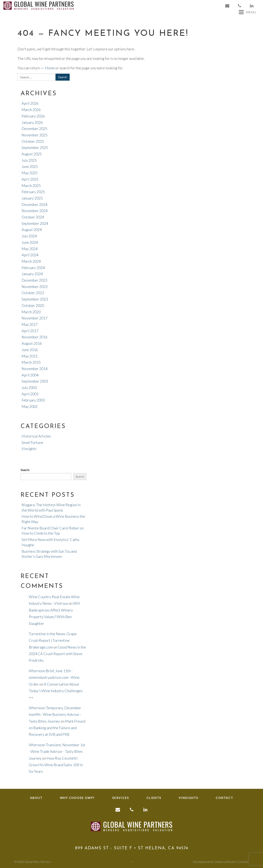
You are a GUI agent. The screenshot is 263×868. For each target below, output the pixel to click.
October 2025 (33, 141)
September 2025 (35, 147)
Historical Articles (36, 436)
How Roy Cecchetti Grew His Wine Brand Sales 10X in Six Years (56, 765)
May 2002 (30, 406)
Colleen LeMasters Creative (231, 862)
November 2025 (35, 135)
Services (121, 798)
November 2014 (35, 369)
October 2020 (33, 305)
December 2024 (34, 204)
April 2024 (30, 255)
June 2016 (30, 350)
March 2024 (31, 261)
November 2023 (35, 287)
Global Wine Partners (38, 862)
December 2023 (34, 280)
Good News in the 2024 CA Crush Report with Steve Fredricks (57, 654)
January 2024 (32, 274)
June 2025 (30, 166)
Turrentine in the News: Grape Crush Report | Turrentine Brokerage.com (53, 640)
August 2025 (32, 154)
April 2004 (30, 375)
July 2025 (29, 160)
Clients (154, 798)
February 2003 (33, 400)
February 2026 (33, 116)
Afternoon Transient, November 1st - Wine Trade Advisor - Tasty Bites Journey (57, 751)
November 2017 (35, 318)
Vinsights (29, 449)
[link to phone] (240, 6)
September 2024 (35, 223)
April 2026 (30, 103)
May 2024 (30, 249)
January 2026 (32, 122)
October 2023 (33, 293)
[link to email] (227, 6)
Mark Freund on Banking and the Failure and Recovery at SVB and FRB (57, 728)
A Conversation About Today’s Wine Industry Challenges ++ (56, 691)
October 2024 (33, 217)
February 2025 (33, 192)
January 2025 (32, 198)
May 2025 (30, 173)
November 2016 (35, 337)
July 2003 (29, 388)
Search (25, 470)
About (36, 798)
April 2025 (30, 179)
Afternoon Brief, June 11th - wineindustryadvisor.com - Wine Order (54, 677)
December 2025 (34, 129)
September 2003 (35, 381)
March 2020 (31, 312)
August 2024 (32, 230)
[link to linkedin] (252, 6)
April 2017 (30, 331)
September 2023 (35, 299)
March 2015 (31, 362)
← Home (48, 68)
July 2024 (29, 236)
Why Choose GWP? (77, 798)
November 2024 (35, 211)
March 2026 (31, 110)
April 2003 (30, 394)
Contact (224, 798)
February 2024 (33, 268)
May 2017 (30, 324)
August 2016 (32, 343)
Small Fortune (32, 442)
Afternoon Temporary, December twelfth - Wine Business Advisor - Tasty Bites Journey (55, 714)
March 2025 (31, 186)
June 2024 (30, 242)
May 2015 (30, 356)
